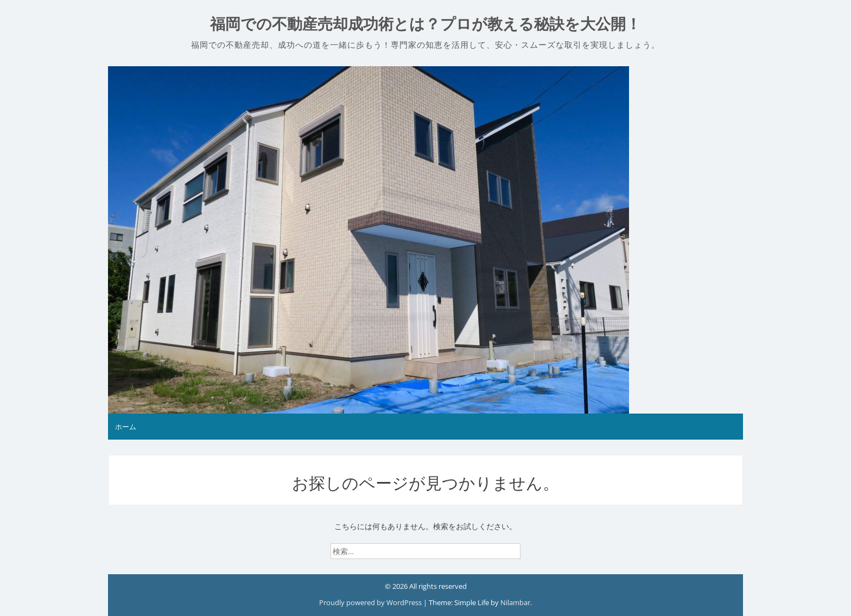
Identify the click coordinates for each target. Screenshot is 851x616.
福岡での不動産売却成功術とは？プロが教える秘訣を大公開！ (426, 24)
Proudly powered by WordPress (371, 602)
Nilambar (515, 602)
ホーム (126, 427)
